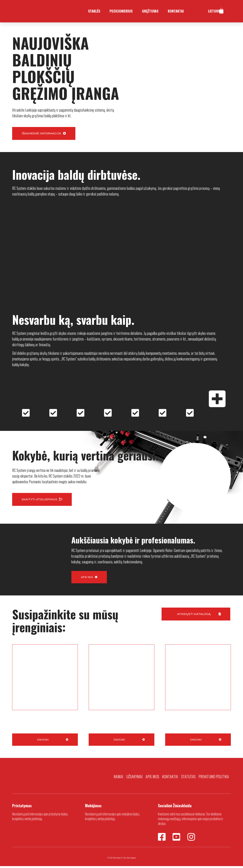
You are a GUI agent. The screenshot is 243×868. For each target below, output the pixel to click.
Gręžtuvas (150, 11)
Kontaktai (176, 11)
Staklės (94, 11)
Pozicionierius (121, 11)
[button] (44, 133)
